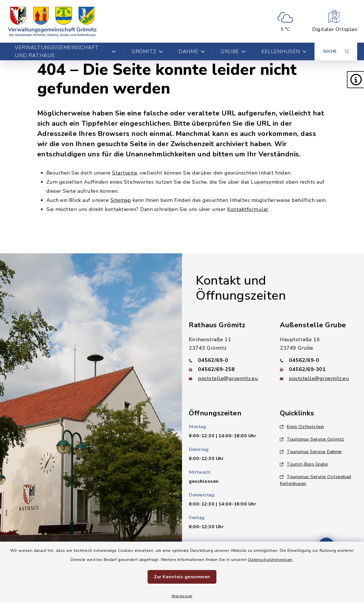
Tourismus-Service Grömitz (312, 439)
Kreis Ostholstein (302, 427)
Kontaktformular (248, 209)
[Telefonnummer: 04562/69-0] (227, 360)
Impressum (182, 596)
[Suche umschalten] (336, 51)
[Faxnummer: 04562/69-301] (318, 369)
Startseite (125, 173)
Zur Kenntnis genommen (182, 577)
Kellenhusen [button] (284, 51)
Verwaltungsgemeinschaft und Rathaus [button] (65, 51)
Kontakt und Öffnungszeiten (241, 288)
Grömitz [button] (147, 51)
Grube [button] (233, 51)
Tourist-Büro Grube (304, 464)
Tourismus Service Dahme (311, 452)
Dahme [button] (192, 51)
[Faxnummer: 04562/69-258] (227, 369)
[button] (355, 80)
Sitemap (121, 200)
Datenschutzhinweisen (270, 560)
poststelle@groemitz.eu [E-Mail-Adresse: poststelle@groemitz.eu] (228, 378)
